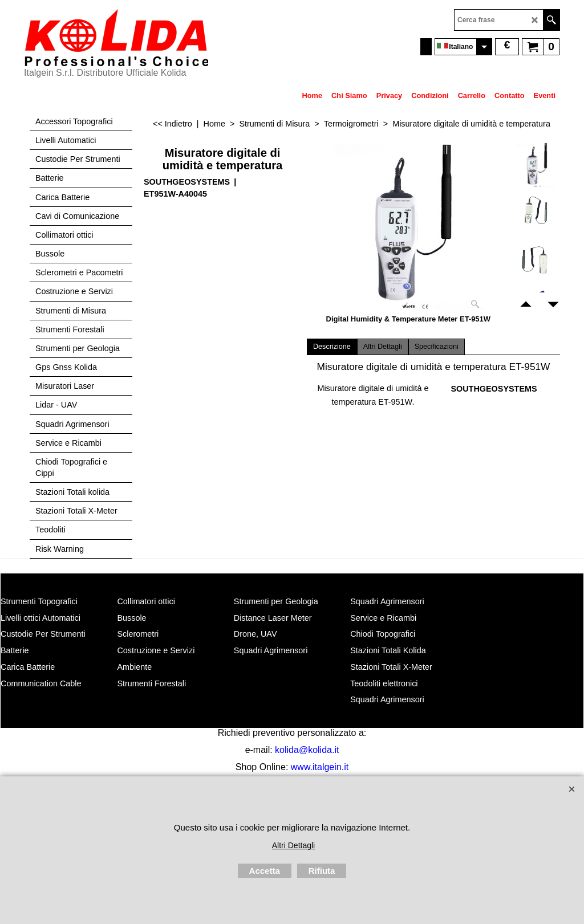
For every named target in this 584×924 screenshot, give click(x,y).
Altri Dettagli (383, 347)
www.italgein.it (320, 767)
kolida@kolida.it (307, 750)
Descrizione (332, 347)
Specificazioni (437, 347)
